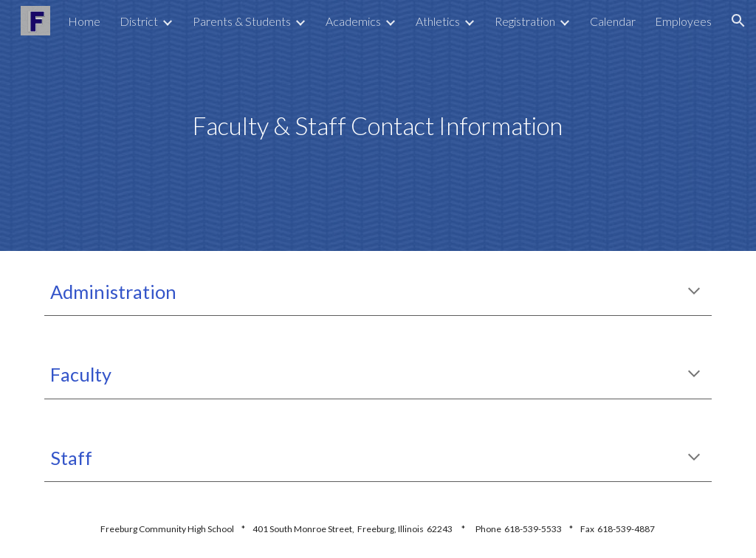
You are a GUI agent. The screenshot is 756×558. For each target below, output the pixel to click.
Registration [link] (525, 21)
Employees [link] (683, 21)
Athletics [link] (438, 21)
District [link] (139, 21)
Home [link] (84, 21)
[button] (738, 21)
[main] (378, 126)
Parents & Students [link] (242, 21)
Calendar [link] (613, 21)
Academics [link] (353, 21)
